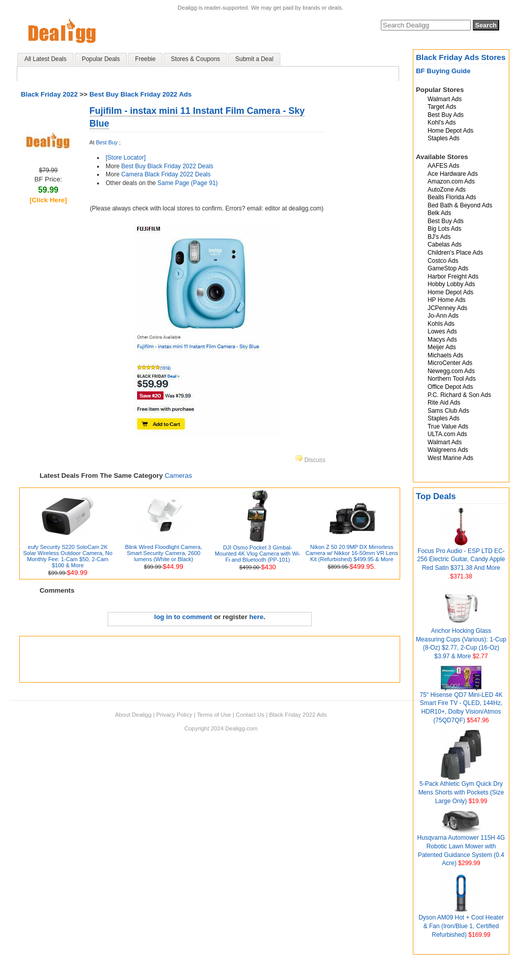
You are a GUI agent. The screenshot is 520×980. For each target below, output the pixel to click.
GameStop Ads (448, 268)
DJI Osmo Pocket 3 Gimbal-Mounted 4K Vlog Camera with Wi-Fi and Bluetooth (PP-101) (258, 554)
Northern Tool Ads (452, 379)
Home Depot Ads (450, 131)
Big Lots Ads (444, 229)
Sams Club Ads (448, 411)
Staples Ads (444, 138)
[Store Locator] (126, 158)
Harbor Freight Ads (453, 277)
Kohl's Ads (442, 122)
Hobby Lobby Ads (451, 284)
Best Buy (107, 142)
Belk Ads (439, 213)
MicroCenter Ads (450, 363)
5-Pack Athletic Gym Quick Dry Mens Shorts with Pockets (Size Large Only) (461, 792)
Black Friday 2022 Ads (298, 715)
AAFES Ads (443, 166)
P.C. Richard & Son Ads (459, 395)
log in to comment (183, 617)
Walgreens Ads (448, 450)
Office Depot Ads (450, 387)
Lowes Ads (442, 331)
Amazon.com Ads (451, 181)
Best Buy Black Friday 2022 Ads (141, 94)
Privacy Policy (174, 715)
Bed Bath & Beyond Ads (460, 205)
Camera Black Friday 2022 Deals (166, 174)
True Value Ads (448, 426)
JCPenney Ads (447, 308)
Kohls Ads (441, 324)
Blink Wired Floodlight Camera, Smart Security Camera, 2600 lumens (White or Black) (164, 553)
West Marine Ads (450, 458)
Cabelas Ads (445, 244)
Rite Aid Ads (444, 403)
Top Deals (436, 496)
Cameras (178, 476)
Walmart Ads (445, 99)
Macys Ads (442, 340)
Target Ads (442, 107)
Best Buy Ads (446, 115)
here (256, 617)
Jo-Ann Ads (443, 316)
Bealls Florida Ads (452, 197)
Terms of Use (214, 715)
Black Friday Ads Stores (461, 57)
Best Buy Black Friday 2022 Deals (167, 166)
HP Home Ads (447, 300)
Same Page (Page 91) (188, 183)
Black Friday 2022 (49, 94)
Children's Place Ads (455, 253)
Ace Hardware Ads (453, 174)
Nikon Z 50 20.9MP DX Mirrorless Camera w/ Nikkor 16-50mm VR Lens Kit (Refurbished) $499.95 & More (351, 553)
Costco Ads (443, 261)
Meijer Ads (442, 347)
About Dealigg (134, 715)
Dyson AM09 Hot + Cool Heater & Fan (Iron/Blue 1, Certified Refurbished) (461, 926)
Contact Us (250, 715)
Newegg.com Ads (451, 371)
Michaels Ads (445, 355)
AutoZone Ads (447, 190)
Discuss (310, 460)
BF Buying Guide (443, 71)
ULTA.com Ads (447, 434)
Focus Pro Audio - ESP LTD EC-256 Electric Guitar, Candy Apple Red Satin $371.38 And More (461, 560)
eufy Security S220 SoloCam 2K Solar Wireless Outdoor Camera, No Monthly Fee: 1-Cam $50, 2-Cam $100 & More (68, 556)
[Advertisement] (210, 659)
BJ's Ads (439, 237)
